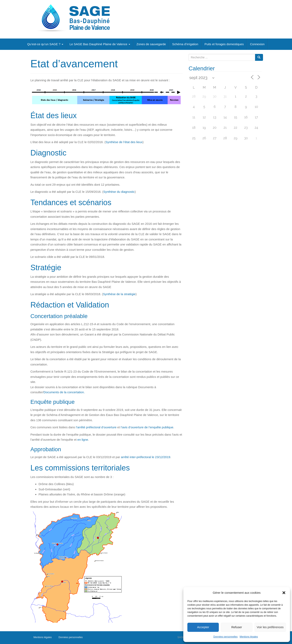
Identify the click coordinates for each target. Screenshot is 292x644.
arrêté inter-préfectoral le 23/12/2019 (145, 457)
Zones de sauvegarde (151, 44)
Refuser (237, 627)
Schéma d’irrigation (185, 44)
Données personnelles (225, 637)
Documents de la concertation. (64, 392)
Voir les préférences (270, 627)
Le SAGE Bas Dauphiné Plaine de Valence (100, 44)
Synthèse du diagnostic (119, 192)
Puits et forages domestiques (224, 44)
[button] (284, 593)
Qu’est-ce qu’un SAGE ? (45, 44)
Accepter (203, 627)
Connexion (257, 44)
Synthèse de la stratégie (119, 294)
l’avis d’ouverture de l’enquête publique (147, 427)
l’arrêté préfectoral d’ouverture (96, 427)
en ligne (83, 440)
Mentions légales (249, 637)
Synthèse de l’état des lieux (124, 142)
